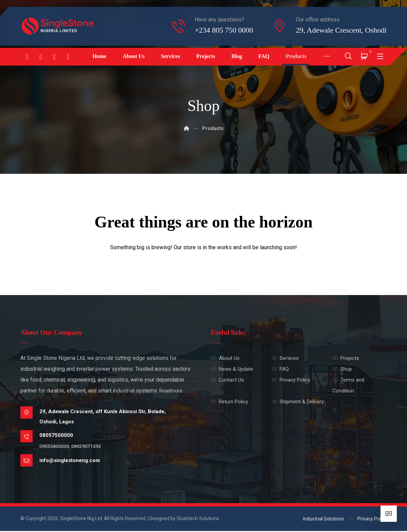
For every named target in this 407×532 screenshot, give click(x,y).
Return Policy (229, 402)
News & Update (232, 369)
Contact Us (227, 380)
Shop (342, 369)
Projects (346, 359)
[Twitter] (68, 57)
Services (285, 359)
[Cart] (365, 56)
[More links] (327, 57)
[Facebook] (27, 57)
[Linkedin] (54, 57)
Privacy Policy (291, 380)
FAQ (280, 369)
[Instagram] (41, 57)
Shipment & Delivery (298, 402)
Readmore (171, 391)
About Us (225, 359)
